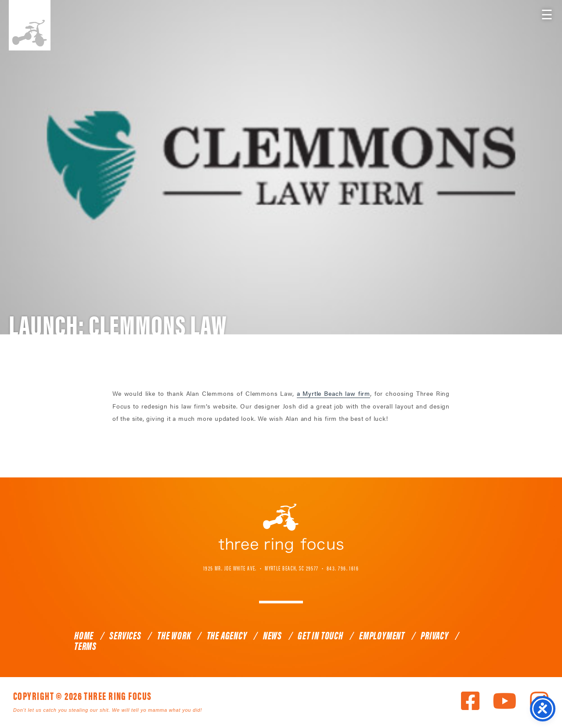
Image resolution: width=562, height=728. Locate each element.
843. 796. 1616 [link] (343, 568)
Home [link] (84, 635)
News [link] (272, 635)
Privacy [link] (435, 635)
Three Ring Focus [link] (30, 25)
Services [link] (125, 635)
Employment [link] (382, 635)
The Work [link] (174, 635)
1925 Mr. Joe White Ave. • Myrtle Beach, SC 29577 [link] (261, 568)
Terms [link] (85, 646)
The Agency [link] (227, 635)
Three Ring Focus (281, 528)
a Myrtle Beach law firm (333, 393)
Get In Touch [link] (321, 635)
